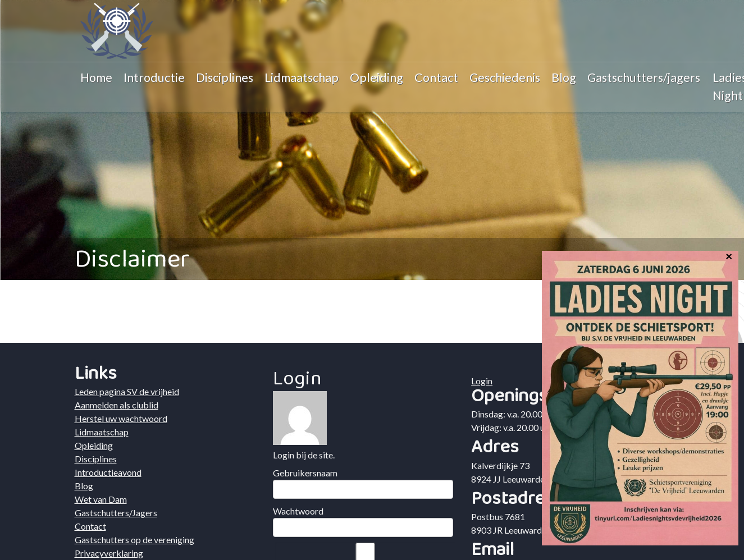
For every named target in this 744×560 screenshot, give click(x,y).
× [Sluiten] (729, 255)
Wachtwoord (298, 511)
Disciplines (225, 77)
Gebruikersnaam (305, 473)
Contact (436, 77)
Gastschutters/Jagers (116, 513)
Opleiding (376, 77)
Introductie (154, 77)
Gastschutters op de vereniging (134, 540)
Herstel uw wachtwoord (121, 418)
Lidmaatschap (302, 77)
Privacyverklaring (109, 553)
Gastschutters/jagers (644, 77)
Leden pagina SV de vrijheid (127, 391)
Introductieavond (108, 472)
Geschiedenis (505, 77)
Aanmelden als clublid (117, 405)
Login (482, 381)
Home (96, 77)
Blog (564, 77)
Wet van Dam (101, 499)
